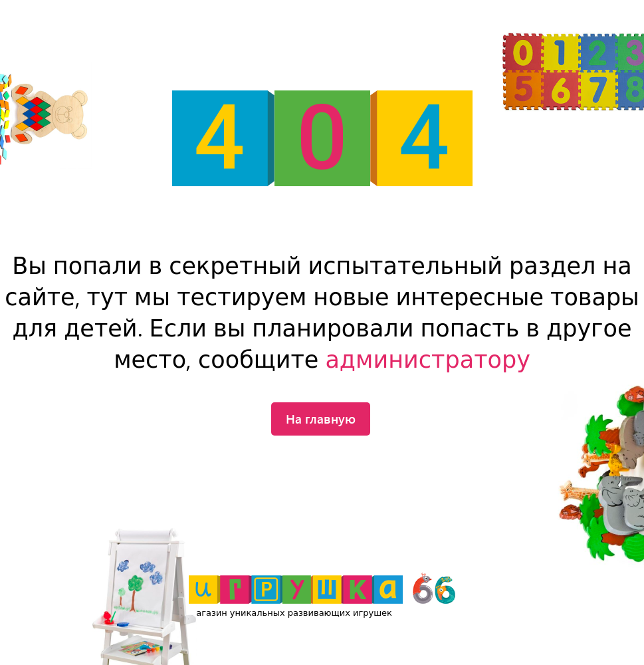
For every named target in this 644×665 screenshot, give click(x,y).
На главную (321, 418)
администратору (427, 360)
